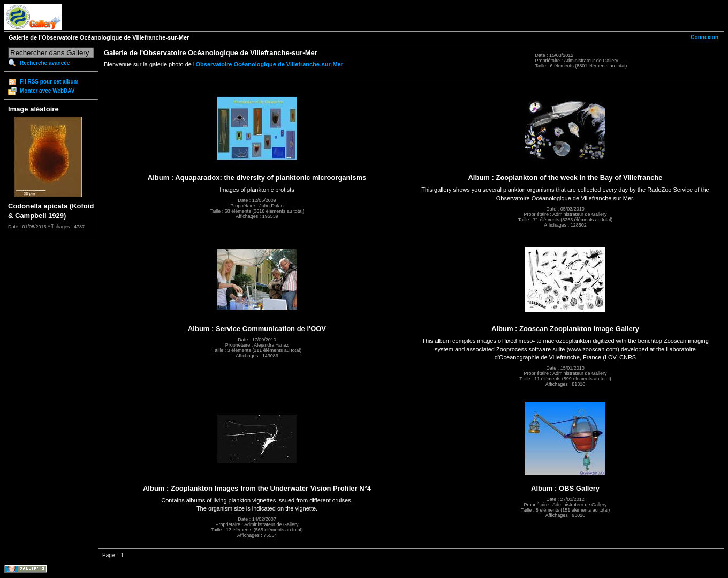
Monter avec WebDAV (47, 91)
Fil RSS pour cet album (49, 82)
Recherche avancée (45, 63)
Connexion (704, 37)
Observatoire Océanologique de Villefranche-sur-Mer (270, 64)
